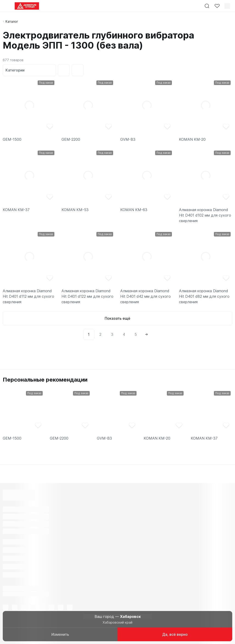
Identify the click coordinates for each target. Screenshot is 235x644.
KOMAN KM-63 (134, 210)
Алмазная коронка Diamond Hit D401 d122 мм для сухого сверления (87, 296)
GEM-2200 (71, 139)
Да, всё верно (175, 634)
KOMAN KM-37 (16, 210)
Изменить (60, 634)
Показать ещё (117, 318)
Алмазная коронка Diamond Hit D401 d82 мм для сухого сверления (204, 296)
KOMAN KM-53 (75, 210)
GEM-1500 (12, 139)
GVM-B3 (128, 139)
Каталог (12, 21)
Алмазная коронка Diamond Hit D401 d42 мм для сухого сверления (145, 296)
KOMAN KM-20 (192, 139)
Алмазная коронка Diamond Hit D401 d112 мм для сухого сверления (28, 296)
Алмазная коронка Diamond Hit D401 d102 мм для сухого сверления (205, 215)
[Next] (146, 334)
